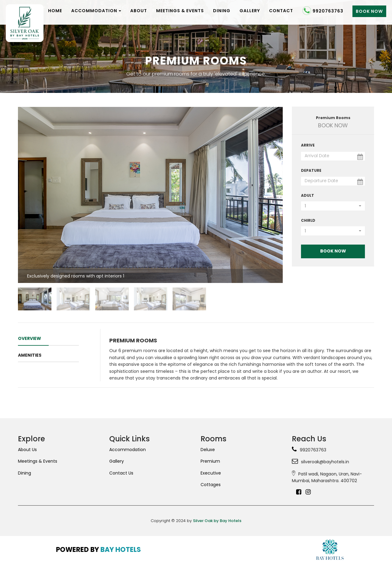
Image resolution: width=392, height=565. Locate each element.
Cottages (211, 485)
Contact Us (121, 473)
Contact (281, 11)
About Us (27, 450)
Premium (210, 461)
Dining (222, 11)
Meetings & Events (180, 11)
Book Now (369, 11)
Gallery (250, 11)
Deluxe (208, 450)
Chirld (308, 220)
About (139, 11)
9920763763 (323, 11)
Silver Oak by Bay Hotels (217, 521)
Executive (211, 473)
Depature (311, 170)
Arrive (308, 145)
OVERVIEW (30, 338)
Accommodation (96, 11)
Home (55, 11)
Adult (308, 195)
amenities (30, 355)
